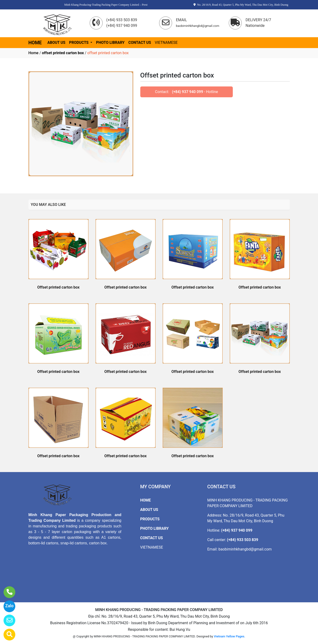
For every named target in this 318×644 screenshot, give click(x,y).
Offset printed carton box (58, 287)
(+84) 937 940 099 (187, 92)
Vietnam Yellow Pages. (229, 636)
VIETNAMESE (166, 43)
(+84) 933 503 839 (243, 540)
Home (34, 53)
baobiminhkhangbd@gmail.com (245, 549)
